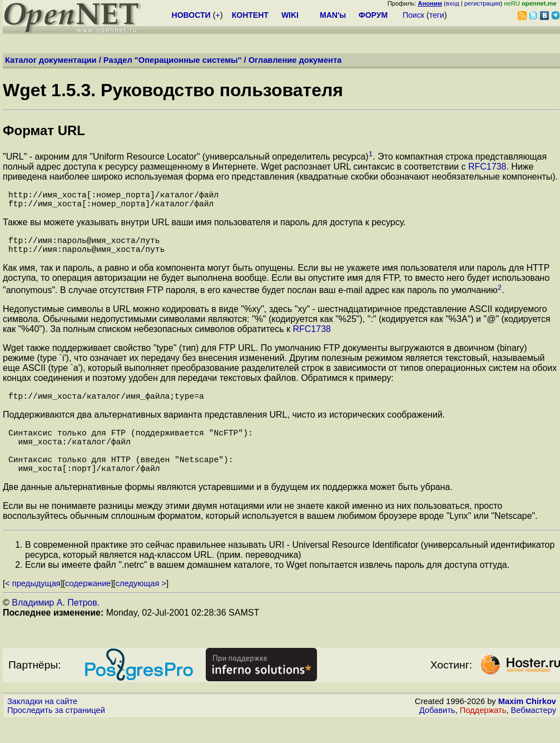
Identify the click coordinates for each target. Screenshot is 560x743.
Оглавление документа (295, 60)
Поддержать (483, 732)
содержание (88, 606)
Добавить (437, 732)
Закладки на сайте (42, 724)
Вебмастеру (534, 732)
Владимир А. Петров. (56, 625)
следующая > (141, 606)
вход (453, 3)
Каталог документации (51, 60)
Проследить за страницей (56, 732)
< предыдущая (33, 606)
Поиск (413, 15)
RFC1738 (487, 167)
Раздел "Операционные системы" (173, 60)
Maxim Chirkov (527, 724)
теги (437, 15)
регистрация (482, 3)
